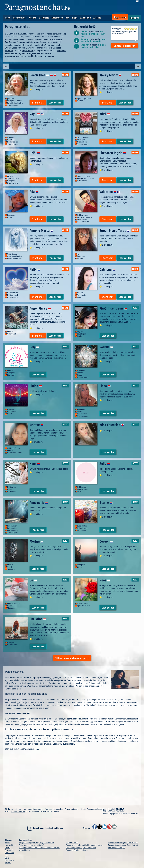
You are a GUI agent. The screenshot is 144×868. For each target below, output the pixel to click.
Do (33, 580)
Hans (35, 464)
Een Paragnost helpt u (117, 848)
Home (8, 18)
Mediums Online (72, 843)
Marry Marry (110, 75)
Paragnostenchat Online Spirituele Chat (123, 845)
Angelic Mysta (41, 231)
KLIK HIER (23, 34)
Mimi (105, 114)
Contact (18, 809)
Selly (105, 464)
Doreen (106, 541)
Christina (38, 619)
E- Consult (44, 18)
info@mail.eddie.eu (18, 812)
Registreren (120, 17)
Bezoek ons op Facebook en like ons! (45, 828)
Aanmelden (85, 18)
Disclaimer (9, 809)
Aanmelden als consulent (33, 809)
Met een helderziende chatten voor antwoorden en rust (39, 848)
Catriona (107, 269)
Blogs (75, 18)
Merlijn (36, 541)
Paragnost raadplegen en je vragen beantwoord (37, 843)
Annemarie (39, 503)
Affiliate (97, 18)
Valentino (110, 192)
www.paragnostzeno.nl (16, 56)
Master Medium (25, 850)
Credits (33, 18)
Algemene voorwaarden (54, 809)
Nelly (35, 269)
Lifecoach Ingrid (113, 153)
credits (60, 702)
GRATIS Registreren (125, 46)
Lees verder (55, 103)
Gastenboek (57, 18)
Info (67, 18)
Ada (34, 192)
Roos (105, 580)
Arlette (36, 425)
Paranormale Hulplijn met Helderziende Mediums (84, 845)
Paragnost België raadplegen (77, 850)
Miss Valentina (112, 425)
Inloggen (134, 18)
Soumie (106, 347)
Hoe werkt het (20, 18)
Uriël (35, 153)
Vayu (37, 114)
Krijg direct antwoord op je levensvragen (81, 848)
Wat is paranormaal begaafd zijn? (31, 845)
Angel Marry (40, 308)
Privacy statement (72, 809)
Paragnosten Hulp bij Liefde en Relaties (123, 843)
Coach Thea (43, 75)
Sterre (106, 503)
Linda (105, 386)
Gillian (36, 386)
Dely (34, 347)
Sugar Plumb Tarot (114, 231)
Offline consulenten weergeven (72, 658)
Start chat (38, 103)
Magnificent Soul (113, 308)
